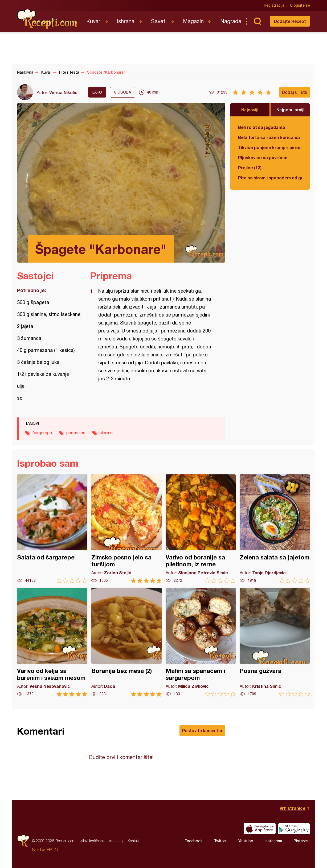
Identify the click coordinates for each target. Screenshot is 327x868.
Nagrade (231, 21)
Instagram (273, 841)
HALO (52, 850)
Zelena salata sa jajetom (275, 529)
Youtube (246, 841)
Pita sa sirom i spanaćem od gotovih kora (270, 178)
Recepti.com (48, 19)
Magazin (193, 21)
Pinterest (302, 841)
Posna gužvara (275, 642)
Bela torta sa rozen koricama (269, 137)
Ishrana (126, 21)
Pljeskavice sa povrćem (263, 157)
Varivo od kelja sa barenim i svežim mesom (52, 642)
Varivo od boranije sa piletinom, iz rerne (201, 529)
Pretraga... (257, 21)
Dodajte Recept (290, 21)
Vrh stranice (293, 808)
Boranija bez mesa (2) (126, 642)
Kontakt (134, 841)
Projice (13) (250, 168)
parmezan (76, 433)
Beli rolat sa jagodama (261, 127)
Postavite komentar (202, 730)
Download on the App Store (260, 829)
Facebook (194, 841)
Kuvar (93, 21)
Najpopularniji (290, 110)
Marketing (117, 841)
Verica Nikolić (63, 92)
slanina (106, 433)
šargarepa (42, 433)
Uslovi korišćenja (92, 841)
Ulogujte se (300, 5)
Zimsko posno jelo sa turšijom (126, 529)
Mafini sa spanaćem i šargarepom (201, 642)
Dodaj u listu (295, 92)
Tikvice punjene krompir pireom (270, 147)
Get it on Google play (294, 829)
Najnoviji (250, 110)
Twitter (220, 841)
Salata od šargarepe (52, 529)
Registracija (274, 5)
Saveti (159, 21)
